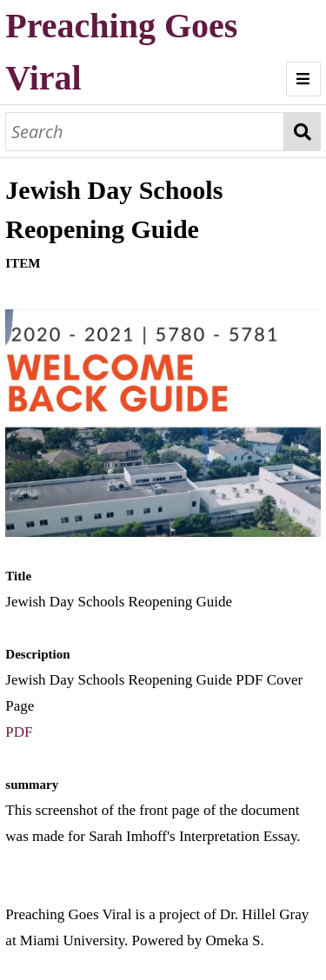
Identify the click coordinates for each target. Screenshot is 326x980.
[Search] (145, 132)
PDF (19, 732)
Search (302, 132)
